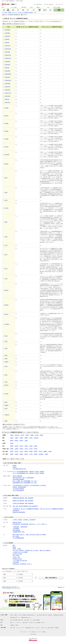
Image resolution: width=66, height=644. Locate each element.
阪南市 (6, 421)
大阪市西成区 (7, 83)
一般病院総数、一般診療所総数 (20, 527)
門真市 (6, 366)
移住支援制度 (16, 510)
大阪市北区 (7, 99)
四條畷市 (7, 405)
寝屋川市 (7, 314)
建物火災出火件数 (17, 522)
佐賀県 (16, 454)
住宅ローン (43, 623)
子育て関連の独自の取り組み (19, 469)
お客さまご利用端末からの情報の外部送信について (28, 615)
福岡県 (12, 454)
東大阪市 (7, 394)
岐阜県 (21, 441)
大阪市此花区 (7, 36)
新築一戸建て (25, 623)
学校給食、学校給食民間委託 (19, 487)
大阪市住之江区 (8, 93)
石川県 (26, 449)
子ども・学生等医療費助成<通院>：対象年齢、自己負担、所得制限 (28, 472)
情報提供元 (50, 615)
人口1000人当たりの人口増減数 (20, 552)
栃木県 (37, 435)
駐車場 (34, 620)
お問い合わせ (34, 632)
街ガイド (39, 628)
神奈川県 (17, 435)
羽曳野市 (7, 362)
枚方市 (6, 255)
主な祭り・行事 (16, 557)
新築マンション (13, 623)
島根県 (31, 451)
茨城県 (32, 435)
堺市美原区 (7, 155)
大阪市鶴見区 (7, 90)
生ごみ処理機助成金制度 (18, 538)
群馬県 (41, 435)
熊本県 (26, 454)
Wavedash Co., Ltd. (10, 588)
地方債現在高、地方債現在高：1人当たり (22, 564)
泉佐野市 (7, 290)
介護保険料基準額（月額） (19, 532)
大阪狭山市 (7, 415)
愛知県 (12, 441)
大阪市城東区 (7, 71)
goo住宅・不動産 (4, 615)
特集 (11, 628)
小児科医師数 (16, 528)
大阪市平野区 (7, 96)
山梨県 (16, 449)
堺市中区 (7, 116)
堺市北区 (7, 147)
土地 (35, 623)
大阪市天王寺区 (8, 49)
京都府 (21, 438)
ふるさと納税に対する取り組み (20, 561)
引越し (14, 628)
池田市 (6, 192)
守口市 (6, 245)
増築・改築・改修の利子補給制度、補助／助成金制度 (25, 506)
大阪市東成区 (7, 61)
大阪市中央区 (7, 102)
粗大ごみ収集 (16, 536)
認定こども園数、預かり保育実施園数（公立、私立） (25, 481)
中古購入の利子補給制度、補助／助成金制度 (23, 503)
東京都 (12, 435)
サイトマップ (39, 632)
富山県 (31, 449)
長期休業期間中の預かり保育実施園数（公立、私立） (25, 483)
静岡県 (16, 441)
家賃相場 (38, 620)
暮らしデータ (34, 628)
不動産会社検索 (28, 628)
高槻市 (6, 222)
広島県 (12, 451)
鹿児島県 (41, 454)
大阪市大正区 (7, 46)
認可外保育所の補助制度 (18, 479)
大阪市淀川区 (7, 87)
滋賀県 (26, 438)
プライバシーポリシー (24, 632)
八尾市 (6, 279)
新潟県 (21, 449)
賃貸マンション (30, 620)
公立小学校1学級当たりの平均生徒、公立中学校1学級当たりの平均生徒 (29, 485)
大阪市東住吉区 (8, 80)
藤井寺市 (7, 385)
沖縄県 (46, 454)
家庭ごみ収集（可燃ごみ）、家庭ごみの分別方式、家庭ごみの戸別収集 (29, 535)
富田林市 (7, 305)
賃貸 (11, 620)
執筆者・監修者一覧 (51, 628)
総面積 (14, 547)
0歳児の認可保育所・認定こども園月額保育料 (23, 478)
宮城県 (26, 446)
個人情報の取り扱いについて (15, 618)
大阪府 (12, 438)
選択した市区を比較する (51, 578)
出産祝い (15, 467)
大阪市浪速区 (7, 52)
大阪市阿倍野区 (8, 74)
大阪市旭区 (7, 68)
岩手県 (21, 446)
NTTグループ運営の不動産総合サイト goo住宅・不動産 (12, 1)
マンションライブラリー (20, 628)
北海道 (12, 443)
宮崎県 (36, 454)
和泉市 (6, 348)
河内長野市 (7, 324)
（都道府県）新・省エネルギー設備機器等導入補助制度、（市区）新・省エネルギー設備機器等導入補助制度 (38, 509)
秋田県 (16, 446)
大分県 (31, 454)
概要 (14, 545)
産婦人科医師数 (16, 530)
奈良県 (31, 438)
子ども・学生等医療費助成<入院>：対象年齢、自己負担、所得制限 (28, 473)
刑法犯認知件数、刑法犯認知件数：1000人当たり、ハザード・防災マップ (30, 524)
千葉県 (27, 435)
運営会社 (44, 632)
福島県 (36, 446)
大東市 (6, 341)
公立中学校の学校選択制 (18, 489)
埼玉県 (22, 435)
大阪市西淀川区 (8, 55)
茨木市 (6, 269)
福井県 (36, 449)
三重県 (26, 441)
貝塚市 (6, 237)
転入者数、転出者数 (17, 554)
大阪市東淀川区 (8, 58)
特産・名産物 (16, 556)
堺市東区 (7, 123)
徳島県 (36, 451)
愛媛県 (45, 451)
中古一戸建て (31, 623)
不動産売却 (12, 625)
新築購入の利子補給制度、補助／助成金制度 (23, 501)
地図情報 (57, 628)
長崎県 (21, 454)
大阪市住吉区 (7, 77)
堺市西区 (7, 131)
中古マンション (19, 623)
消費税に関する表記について (26, 618)
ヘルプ (29, 632)
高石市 (6, 382)
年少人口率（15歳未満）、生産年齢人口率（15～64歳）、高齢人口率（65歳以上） (32, 550)
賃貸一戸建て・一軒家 (22, 620)
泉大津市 (7, 208)
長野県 (12, 449)
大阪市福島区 (7, 33)
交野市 (6, 408)
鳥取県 (26, 451)
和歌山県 (36, 438)
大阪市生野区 (7, 65)
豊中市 (6, 178)
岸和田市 (7, 164)
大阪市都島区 (7, 30)
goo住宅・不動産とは (14, 615)
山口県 (21, 451)
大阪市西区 (7, 39)
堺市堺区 (7, 108)
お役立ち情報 (3, 628)
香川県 (40, 451)
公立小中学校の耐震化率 (18, 490)
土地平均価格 (16, 562)
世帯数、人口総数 (17, 549)
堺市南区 (7, 139)
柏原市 (6, 359)
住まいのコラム (44, 628)
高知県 (50, 451)
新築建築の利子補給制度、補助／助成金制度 (23, 498)
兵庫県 (16, 438)
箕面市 (6, 355)
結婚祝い (15, 465)
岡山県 (16, 451)
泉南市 (6, 402)
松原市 (6, 336)
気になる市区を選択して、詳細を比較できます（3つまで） (14, 24)
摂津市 (6, 375)
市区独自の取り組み (17, 559)
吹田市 (6, 200)
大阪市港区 (7, 42)
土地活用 (17, 625)
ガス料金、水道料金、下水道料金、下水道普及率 (24, 520)
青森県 (12, 446)
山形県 (31, 446)
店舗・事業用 (15, 620)
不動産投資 (38, 623)
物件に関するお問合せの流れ (42, 615)
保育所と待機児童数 (17, 476)
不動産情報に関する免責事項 (58, 615)
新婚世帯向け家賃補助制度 (19, 512)
